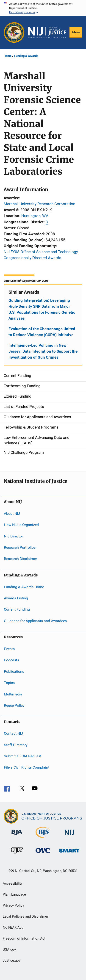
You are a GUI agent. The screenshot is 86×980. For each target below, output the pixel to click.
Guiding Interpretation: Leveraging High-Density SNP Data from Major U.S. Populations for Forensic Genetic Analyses (42, 309)
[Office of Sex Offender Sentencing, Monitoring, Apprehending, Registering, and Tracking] (69, 853)
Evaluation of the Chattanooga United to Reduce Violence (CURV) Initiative (42, 332)
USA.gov (9, 950)
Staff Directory (16, 745)
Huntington (31, 216)
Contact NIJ (13, 733)
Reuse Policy (14, 705)
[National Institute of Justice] (69, 836)
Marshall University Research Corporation (39, 204)
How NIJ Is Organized (21, 525)
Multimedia (13, 694)
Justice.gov (12, 961)
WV (45, 216)
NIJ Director (13, 536)
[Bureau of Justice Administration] (17, 836)
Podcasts (11, 660)
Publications (14, 671)
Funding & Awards (26, 56)
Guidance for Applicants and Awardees (35, 621)
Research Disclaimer (20, 559)
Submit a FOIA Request (23, 756)
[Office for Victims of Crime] (43, 854)
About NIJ (12, 514)
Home (8, 56)
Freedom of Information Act (24, 938)
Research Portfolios (20, 547)
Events (9, 649)
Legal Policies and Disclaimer (25, 916)
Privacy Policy (13, 905)
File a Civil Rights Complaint (27, 767)
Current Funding (17, 609)
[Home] (47, 33)
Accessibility (13, 883)
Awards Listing (16, 598)
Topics (9, 683)
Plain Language (14, 894)
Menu (76, 32)
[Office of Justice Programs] (14, 32)
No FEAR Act (13, 927)
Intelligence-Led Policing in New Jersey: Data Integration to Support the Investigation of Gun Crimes (43, 351)
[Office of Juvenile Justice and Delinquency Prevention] (17, 854)
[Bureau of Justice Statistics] (43, 839)
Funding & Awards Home (24, 587)
